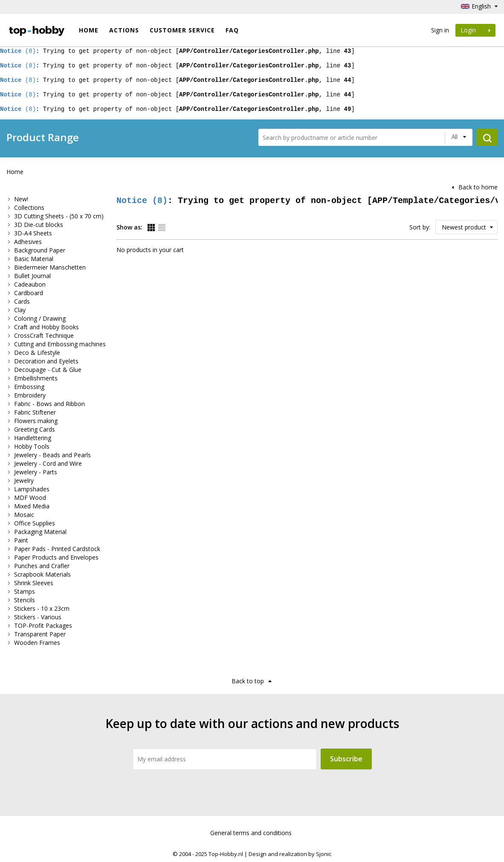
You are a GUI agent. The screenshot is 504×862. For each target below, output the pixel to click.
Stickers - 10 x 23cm (42, 608)
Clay (20, 310)
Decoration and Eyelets (46, 361)
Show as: (129, 227)
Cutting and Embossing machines (60, 344)
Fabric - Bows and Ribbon (49, 404)
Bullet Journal (32, 276)
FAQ (232, 30)
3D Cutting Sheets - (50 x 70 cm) (59, 216)
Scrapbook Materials (42, 574)
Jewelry (24, 480)
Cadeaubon (30, 284)
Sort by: (420, 227)
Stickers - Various (38, 617)
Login (475, 30)
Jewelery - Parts (36, 472)
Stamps (25, 591)
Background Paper (40, 250)
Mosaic (24, 515)
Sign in (440, 30)
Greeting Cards (35, 429)
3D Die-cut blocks (39, 225)
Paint (21, 540)
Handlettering (33, 438)
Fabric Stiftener (35, 412)
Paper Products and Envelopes (56, 557)
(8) (18, 51)
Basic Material (34, 259)
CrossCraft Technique (44, 335)
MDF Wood (30, 498)
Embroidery (30, 395)
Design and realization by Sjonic (290, 854)
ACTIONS (124, 30)
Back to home (478, 187)
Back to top (248, 681)
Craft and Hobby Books (46, 327)
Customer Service (182, 30)
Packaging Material (40, 532)
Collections (29, 208)
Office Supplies (35, 523)
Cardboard (29, 293)
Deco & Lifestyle (37, 353)
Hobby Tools (32, 446)
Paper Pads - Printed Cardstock (57, 549)
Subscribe (346, 759)
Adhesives (28, 242)
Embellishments (36, 378)
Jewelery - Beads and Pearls (52, 455)
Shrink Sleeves (34, 583)
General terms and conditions (251, 833)
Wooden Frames (37, 643)
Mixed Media (32, 506)
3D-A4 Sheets (33, 233)
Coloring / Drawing (40, 318)
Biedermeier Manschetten (50, 267)
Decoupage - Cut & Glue (48, 370)
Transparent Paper (40, 634)
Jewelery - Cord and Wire (48, 463)
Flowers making (36, 421)
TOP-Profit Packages (43, 625)
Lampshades (32, 489)
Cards (22, 301)
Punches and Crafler (42, 566)
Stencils (25, 600)
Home (89, 30)
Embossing (29, 387)
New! (21, 199)
